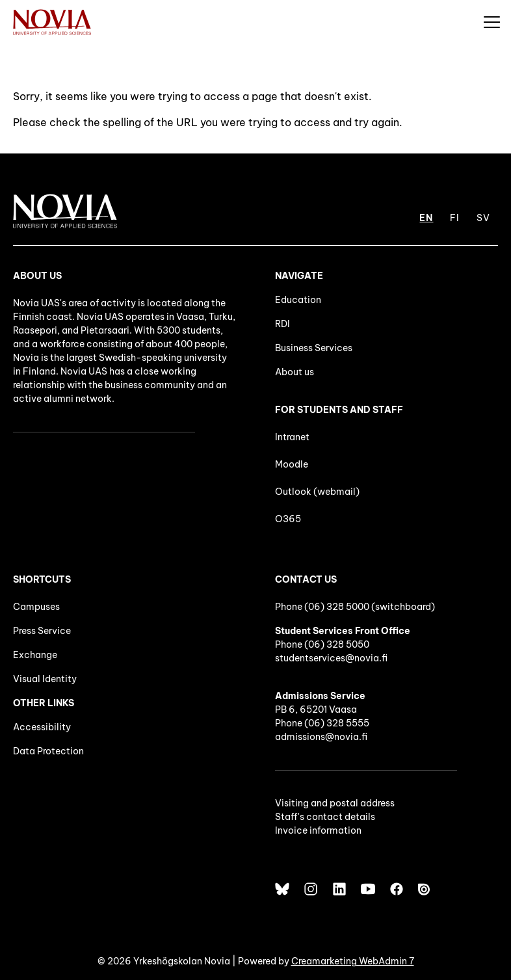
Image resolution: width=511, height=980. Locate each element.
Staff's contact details (325, 817)
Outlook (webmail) (317, 492)
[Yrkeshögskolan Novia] (52, 22)
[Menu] (491, 22)
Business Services (314, 348)
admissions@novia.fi (321, 737)
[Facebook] (397, 889)
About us (295, 372)
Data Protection (48, 751)
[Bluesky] (282, 889)
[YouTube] (368, 889)
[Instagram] (311, 889)
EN (426, 218)
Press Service (42, 631)
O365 (288, 519)
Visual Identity (45, 679)
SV (483, 218)
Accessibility (42, 727)
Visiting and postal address (335, 803)
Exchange (35, 655)
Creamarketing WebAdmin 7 (353, 961)
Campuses (36, 607)
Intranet (292, 437)
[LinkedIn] (339, 889)
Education (298, 300)
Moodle (292, 464)
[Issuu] (425, 889)
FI (455, 218)
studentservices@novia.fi (331, 658)
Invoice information (318, 830)
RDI (282, 324)
